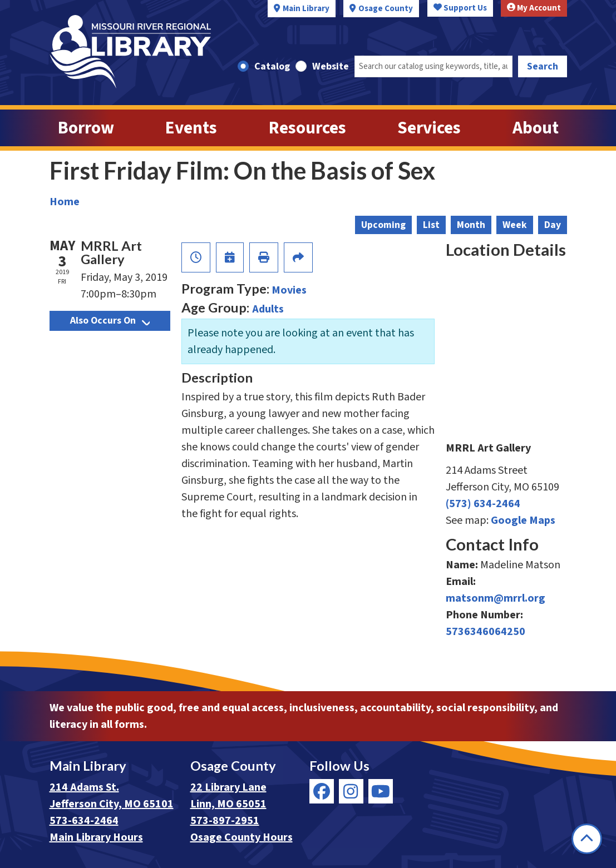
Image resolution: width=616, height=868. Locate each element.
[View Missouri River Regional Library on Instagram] (351, 791)
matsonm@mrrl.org (496, 598)
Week (515, 225)
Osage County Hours (242, 837)
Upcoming (383, 225)
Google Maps (523, 520)
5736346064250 (486, 632)
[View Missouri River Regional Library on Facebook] (322, 791)
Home (65, 202)
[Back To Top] (587, 839)
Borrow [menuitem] (86, 128)
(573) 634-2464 (483, 504)
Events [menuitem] (191, 128)
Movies (289, 290)
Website (331, 66)
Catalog (272, 66)
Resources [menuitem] (307, 128)
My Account (534, 8)
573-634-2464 (84, 821)
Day (553, 225)
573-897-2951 (225, 821)
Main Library (306, 9)
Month (471, 225)
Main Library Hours (96, 837)
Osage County (386, 9)
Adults (268, 309)
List (431, 225)
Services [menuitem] (429, 128)
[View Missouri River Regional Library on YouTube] (381, 791)
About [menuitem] (536, 128)
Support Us (460, 8)
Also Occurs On (110, 321)
